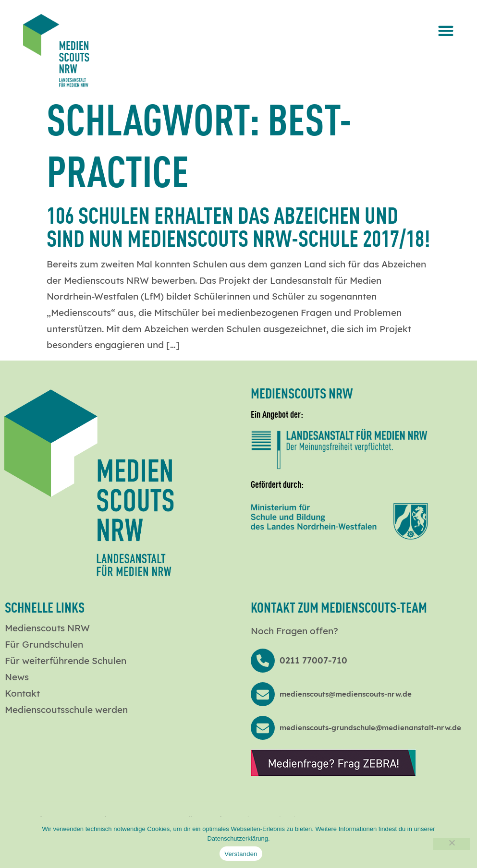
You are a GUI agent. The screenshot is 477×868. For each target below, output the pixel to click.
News (17, 677)
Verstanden (241, 854)
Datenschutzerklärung (237, 838)
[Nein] (452, 844)
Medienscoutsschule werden (66, 710)
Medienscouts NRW (47, 628)
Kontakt (22, 693)
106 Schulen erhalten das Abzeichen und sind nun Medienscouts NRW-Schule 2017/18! (238, 225)
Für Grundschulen (44, 644)
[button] (446, 30)
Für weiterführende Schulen (66, 661)
